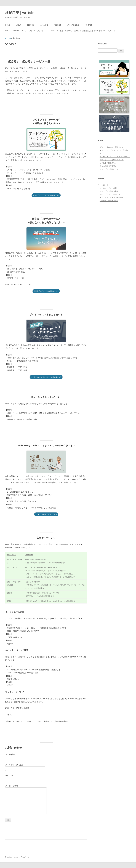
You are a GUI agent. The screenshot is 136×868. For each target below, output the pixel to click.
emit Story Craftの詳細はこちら (46, 514)
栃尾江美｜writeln (20, 13)
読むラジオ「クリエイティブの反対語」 (115, 157)
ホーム (8, 38)
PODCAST (57, 25)
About (18, 25)
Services (31, 25)
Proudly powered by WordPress (17, 857)
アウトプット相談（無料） (110, 191)
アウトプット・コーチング (110, 194)
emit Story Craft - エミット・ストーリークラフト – (25, 31)
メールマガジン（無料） (109, 188)
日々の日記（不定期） (108, 166)
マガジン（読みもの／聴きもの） (111, 147)
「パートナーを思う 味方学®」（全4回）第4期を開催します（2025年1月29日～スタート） (83, 31)
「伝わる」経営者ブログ (109, 201)
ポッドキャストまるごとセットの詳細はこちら (46, 377)
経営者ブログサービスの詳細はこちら (46, 291)
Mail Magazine (73, 25)
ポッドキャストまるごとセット (112, 197)
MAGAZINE (44, 25)
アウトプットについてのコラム (112, 160)
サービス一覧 (103, 185)
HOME (8, 25)
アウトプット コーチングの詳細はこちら (46, 195)
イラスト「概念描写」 (108, 163)
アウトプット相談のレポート (111, 169)
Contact (88, 25)
